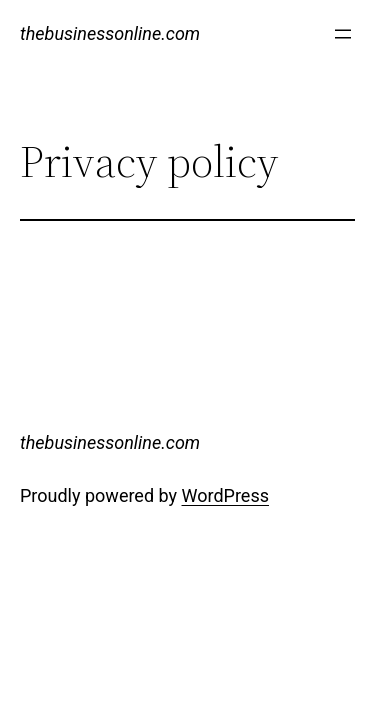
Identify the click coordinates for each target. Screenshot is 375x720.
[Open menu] (343, 34)
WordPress (225, 495)
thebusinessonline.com (110, 33)
